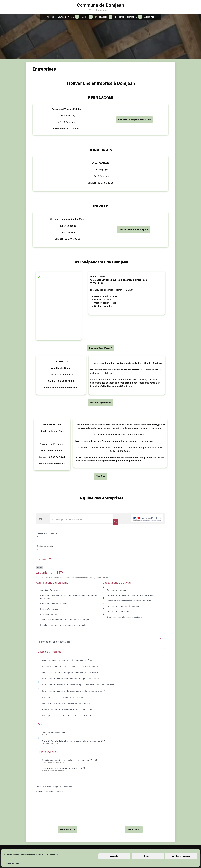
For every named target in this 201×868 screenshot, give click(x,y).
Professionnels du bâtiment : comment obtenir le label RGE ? (70, 393)
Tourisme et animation (126, 17)
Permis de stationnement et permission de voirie (129, 327)
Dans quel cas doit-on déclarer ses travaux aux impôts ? (68, 442)
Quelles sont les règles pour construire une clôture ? (66, 430)
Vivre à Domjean (66, 17)
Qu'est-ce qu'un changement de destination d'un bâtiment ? (69, 387)
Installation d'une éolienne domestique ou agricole (63, 351)
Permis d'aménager (49, 335)
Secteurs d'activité (45, 273)
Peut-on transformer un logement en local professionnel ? (68, 436)
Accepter (114, 856)
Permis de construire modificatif (55, 330)
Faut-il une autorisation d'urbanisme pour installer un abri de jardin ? (73, 417)
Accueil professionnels (47, 259)
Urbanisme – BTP (45, 286)
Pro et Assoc (101, 17)
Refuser (148, 856)
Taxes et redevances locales (55, 459)
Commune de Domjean (100, 5)
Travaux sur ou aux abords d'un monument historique (65, 346)
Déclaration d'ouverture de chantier (123, 333)
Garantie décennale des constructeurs (124, 343)
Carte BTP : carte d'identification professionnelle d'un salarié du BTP (74, 467)
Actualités (149, 17)
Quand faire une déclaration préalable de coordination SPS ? (70, 399)
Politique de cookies (11, 863)
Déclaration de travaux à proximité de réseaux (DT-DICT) (133, 322)
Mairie (85, 17)
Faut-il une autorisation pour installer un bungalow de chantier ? (71, 405)
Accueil (50, 17)
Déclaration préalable (117, 316)
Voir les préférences (181, 856)
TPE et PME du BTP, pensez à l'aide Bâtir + (64, 495)
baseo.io (60, 518)
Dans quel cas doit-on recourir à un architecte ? (64, 423)
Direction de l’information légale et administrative (54, 513)
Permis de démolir (49, 341)
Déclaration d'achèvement (119, 338)
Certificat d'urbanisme (50, 316)
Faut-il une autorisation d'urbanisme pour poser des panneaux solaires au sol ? (78, 411)
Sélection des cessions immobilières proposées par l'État (70, 487)
